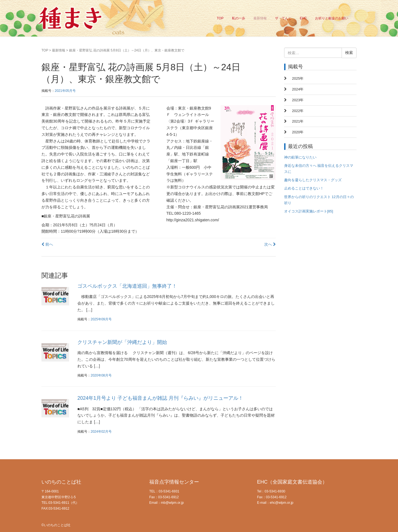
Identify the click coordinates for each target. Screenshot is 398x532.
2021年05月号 (65, 91)
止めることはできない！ (304, 188)
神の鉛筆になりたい (300, 157)
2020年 (298, 132)
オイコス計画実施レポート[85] (309, 211)
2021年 (298, 121)
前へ (47, 244)
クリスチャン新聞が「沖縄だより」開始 (122, 342)
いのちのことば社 (61, 482)
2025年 (298, 78)
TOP (220, 18)
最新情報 (260, 18)
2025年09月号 (101, 319)
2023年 (298, 100)
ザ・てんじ (283, 18)
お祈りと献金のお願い (332, 18)
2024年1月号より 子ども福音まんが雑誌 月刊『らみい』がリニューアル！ (160, 398)
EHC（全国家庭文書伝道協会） (292, 482)
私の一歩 (239, 18)
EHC (303, 18)
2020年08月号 (101, 375)
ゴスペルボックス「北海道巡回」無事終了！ (127, 286)
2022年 (298, 111)
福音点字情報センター (174, 482)
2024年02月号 (101, 432)
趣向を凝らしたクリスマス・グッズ (313, 180)
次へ (270, 244)
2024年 (298, 89)
